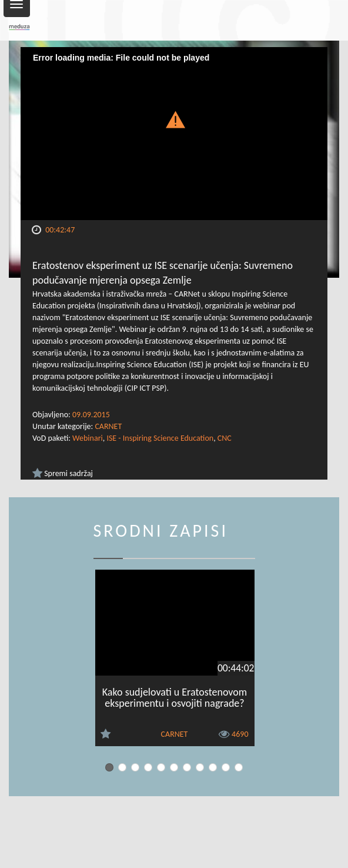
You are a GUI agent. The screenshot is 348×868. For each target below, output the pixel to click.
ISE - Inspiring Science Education (160, 438)
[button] (174, 119)
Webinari (88, 438)
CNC (225, 438)
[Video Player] (174, 134)
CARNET (108, 426)
